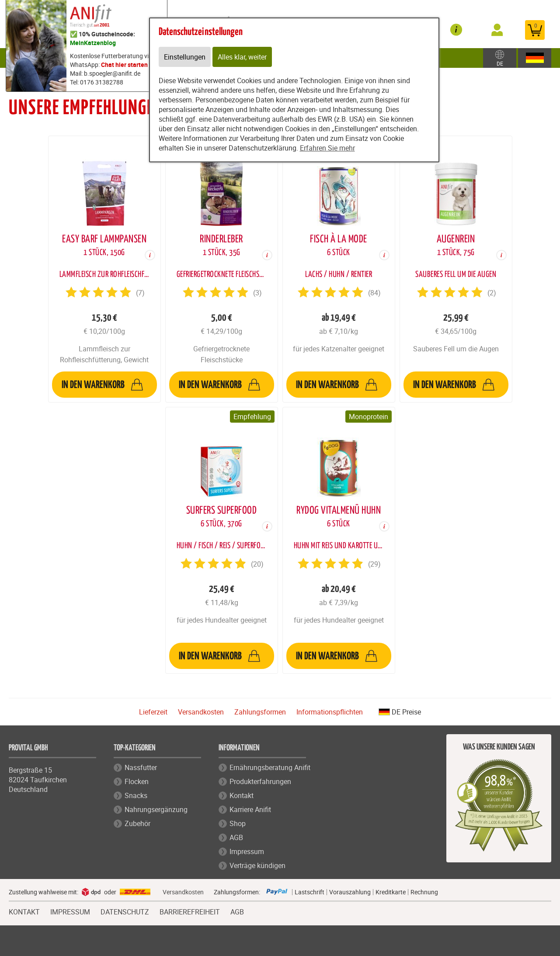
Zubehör (137, 823)
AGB (236, 837)
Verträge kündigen (257, 865)
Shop (238, 823)
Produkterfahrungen (260, 781)
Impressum (247, 851)
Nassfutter (141, 767)
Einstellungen (185, 57)
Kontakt (242, 795)
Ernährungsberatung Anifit (270, 767)
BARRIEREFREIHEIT (190, 911)
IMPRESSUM (70, 911)
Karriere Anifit (250, 809)
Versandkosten (201, 712)
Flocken (137, 781)
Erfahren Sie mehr (327, 148)
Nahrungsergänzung (156, 809)
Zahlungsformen (260, 712)
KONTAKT (24, 911)
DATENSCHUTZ (125, 911)
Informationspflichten (330, 712)
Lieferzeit (153, 712)
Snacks (136, 795)
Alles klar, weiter (242, 57)
